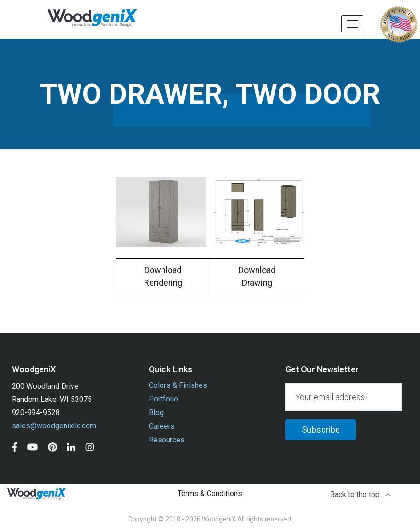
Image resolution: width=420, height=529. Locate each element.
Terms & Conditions (210, 493)
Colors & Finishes (178, 385)
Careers (162, 426)
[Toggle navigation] (352, 24)
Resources (167, 440)
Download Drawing (257, 276)
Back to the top (361, 494)
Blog (156, 413)
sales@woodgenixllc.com (54, 426)
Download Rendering (163, 276)
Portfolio (163, 399)
